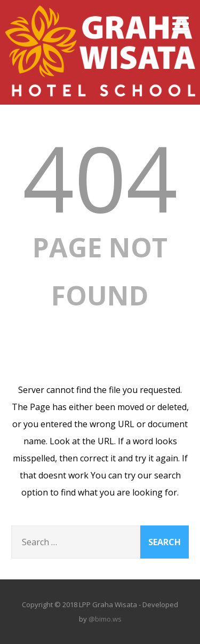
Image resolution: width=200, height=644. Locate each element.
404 (100, 177)
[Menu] (181, 23)
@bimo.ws (105, 619)
